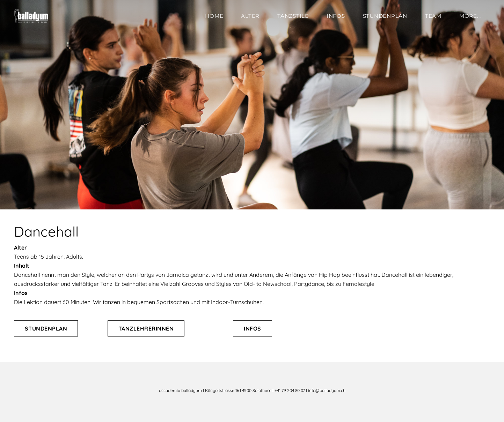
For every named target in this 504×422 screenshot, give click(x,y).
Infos (336, 16)
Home (214, 16)
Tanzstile (293, 16)
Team (433, 16)
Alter (250, 16)
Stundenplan (385, 16)
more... (470, 16)
